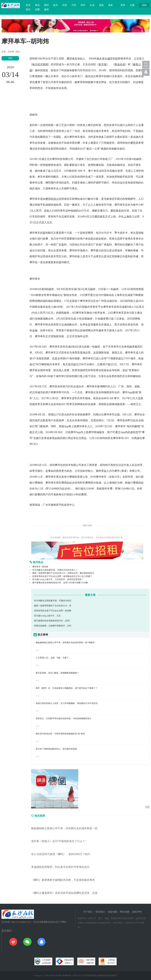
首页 (28, 5)
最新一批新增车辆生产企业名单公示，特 (53, 606)
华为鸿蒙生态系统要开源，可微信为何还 (53, 601)
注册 (132, 5)
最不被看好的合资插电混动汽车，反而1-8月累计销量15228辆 (60, 583)
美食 (110, 5)
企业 (92, 5)
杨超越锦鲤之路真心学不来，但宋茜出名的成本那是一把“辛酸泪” (65, 643)
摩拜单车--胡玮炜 (40, 567)
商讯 (28, 10)
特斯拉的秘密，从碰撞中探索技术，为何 (53, 626)
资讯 (37, 5)
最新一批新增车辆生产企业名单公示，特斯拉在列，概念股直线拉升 (63, 573)
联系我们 (100, 912)
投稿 (144, 5)
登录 (123, 5)
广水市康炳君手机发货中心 (59, 505)
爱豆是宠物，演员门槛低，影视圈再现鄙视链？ (57, 673)
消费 (37, 10)
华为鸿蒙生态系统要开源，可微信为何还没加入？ (55, 570)
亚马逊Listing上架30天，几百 (47, 616)
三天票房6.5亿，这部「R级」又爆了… (53, 658)
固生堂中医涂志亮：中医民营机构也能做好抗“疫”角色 (60, 734)
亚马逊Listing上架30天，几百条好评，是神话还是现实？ (58, 579)
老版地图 (113, 912)
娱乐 (56, 5)
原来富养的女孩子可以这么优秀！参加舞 (53, 611)
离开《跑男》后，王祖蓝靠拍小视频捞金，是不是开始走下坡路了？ (67, 688)
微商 (46, 10)
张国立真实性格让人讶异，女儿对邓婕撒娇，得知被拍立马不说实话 (67, 703)
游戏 (101, 5)
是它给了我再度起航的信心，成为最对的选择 (56, 749)
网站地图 (125, 912)
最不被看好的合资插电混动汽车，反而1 (52, 621)
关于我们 (88, 912)
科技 (65, 5)
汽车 (74, 5)
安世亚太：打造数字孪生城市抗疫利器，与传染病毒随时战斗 (64, 719)
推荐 (37, 726)
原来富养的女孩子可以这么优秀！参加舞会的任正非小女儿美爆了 (62, 576)
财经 (46, 5)
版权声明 (137, 912)
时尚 (83, 5)
